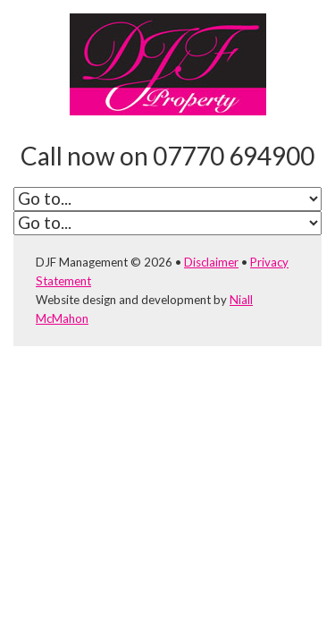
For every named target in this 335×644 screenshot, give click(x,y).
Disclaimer (211, 262)
